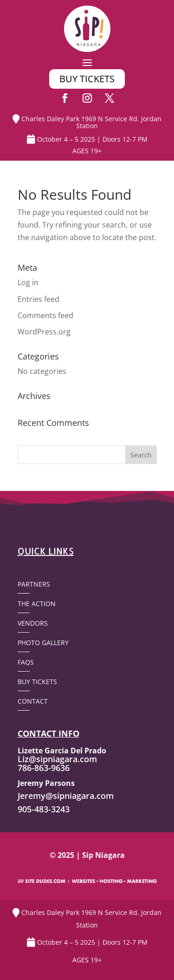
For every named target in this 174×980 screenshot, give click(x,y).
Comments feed (45, 315)
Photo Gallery (43, 643)
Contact (33, 702)
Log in (28, 282)
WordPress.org (44, 332)
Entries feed (39, 299)
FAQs (26, 663)
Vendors (33, 624)
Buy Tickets (37, 682)
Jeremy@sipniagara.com (66, 796)
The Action (37, 604)
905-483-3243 (44, 809)
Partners (34, 585)
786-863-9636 (44, 768)
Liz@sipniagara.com (57, 759)
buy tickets (87, 79)
